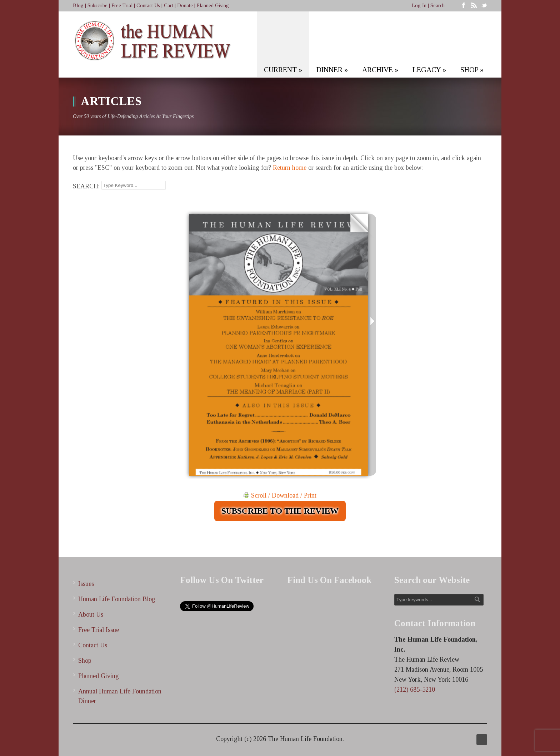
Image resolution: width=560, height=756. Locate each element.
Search (437, 6)
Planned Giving (213, 6)
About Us (91, 614)
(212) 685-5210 (415, 690)
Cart (169, 6)
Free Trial (122, 6)
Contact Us (148, 6)
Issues (86, 584)
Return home (290, 168)
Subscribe (97, 6)
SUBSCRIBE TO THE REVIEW (280, 511)
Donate (185, 6)
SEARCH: (86, 186)
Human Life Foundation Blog (117, 599)
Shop (85, 661)
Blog (78, 6)
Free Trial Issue (99, 630)
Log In (419, 6)
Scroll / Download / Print (280, 495)
